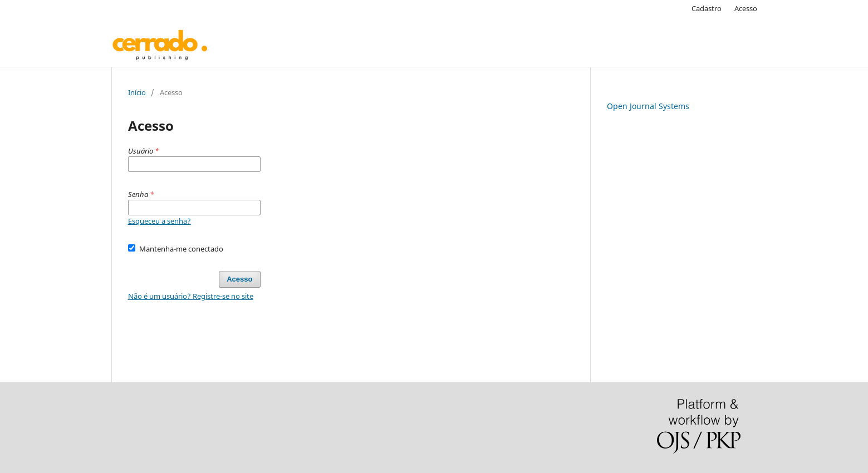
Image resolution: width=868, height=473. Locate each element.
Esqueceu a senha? (160, 221)
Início (137, 92)
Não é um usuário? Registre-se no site (191, 296)
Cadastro (707, 8)
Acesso (746, 8)
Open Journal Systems (648, 106)
